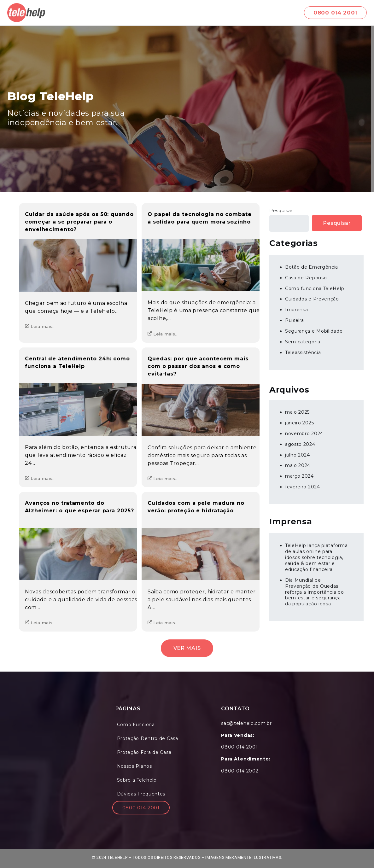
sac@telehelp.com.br (246, 723)
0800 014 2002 (240, 771)
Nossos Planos (134, 766)
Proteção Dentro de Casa (148, 738)
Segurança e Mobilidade (314, 331)
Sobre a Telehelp (137, 780)
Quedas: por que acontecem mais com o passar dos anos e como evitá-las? (198, 366)
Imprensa (297, 310)
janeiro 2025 (299, 423)
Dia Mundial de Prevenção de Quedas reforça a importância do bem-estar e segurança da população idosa (315, 592)
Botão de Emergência (312, 267)
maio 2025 (297, 412)
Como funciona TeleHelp (315, 288)
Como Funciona (136, 725)
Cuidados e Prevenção (312, 299)
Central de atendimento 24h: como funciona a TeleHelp (77, 362)
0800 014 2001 (141, 808)
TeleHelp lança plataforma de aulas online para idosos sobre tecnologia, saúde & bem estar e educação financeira (316, 557)
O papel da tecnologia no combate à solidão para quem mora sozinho (200, 218)
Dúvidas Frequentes (141, 794)
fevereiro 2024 (303, 487)
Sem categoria (303, 342)
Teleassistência (303, 352)
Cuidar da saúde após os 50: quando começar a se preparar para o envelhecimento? (79, 222)
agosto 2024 (300, 444)
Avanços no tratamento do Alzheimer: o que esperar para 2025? (79, 507)
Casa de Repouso (306, 278)
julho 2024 (298, 455)
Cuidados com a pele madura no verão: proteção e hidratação (196, 507)
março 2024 (299, 476)
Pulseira (295, 320)
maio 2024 (298, 465)
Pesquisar (281, 211)
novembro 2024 (304, 434)
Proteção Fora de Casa (144, 752)
